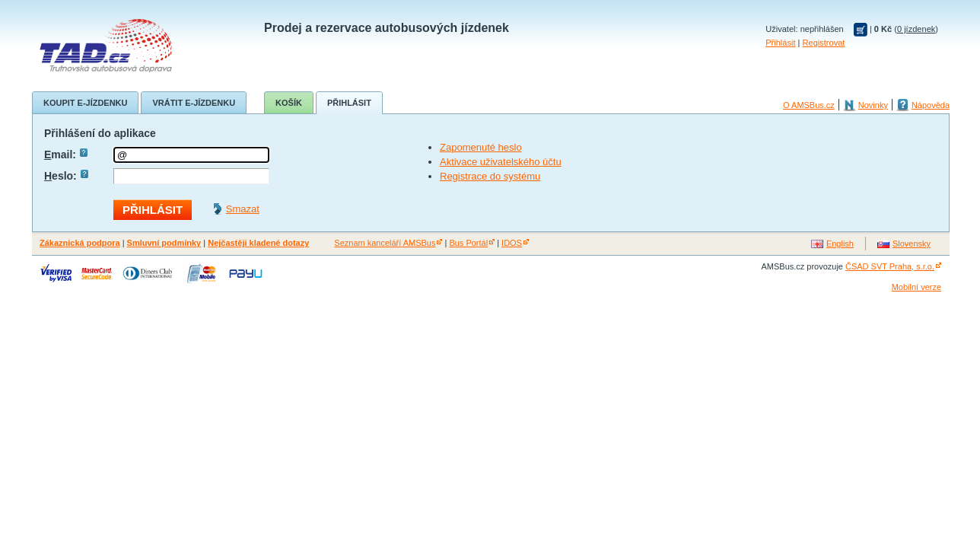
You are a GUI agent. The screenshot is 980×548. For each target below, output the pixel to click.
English (840, 244)
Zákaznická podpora (80, 243)
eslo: (66, 176)
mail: (66, 155)
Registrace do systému (490, 176)
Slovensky (912, 244)
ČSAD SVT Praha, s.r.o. (890, 266)
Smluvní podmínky (164, 243)
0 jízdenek (916, 29)
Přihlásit (780, 43)
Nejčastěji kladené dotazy (258, 243)
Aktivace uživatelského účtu (501, 162)
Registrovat (824, 43)
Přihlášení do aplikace (100, 133)
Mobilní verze (916, 287)
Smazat (243, 209)
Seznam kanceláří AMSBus (385, 243)
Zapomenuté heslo (481, 147)
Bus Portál (468, 243)
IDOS (512, 243)
